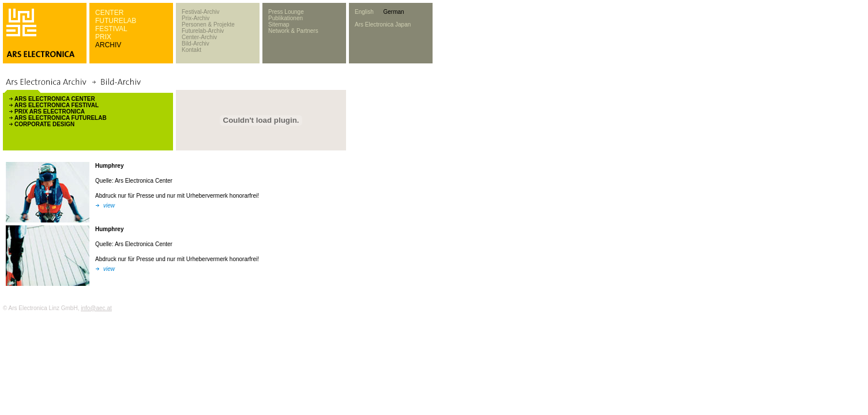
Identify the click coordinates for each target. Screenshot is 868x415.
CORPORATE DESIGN (44, 124)
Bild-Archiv (196, 44)
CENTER (109, 13)
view (109, 205)
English (364, 12)
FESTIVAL (111, 29)
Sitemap (279, 24)
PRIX (103, 37)
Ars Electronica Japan (383, 24)
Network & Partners (293, 31)
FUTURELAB (116, 21)
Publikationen (285, 18)
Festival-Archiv (201, 12)
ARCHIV (108, 45)
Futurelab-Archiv (203, 31)
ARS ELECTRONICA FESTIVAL (57, 105)
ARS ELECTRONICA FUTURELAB (61, 118)
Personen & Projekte (208, 24)
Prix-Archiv (196, 18)
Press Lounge (286, 12)
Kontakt (191, 50)
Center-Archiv (199, 37)
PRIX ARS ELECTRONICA (50, 112)
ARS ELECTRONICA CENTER (55, 99)
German (393, 12)
